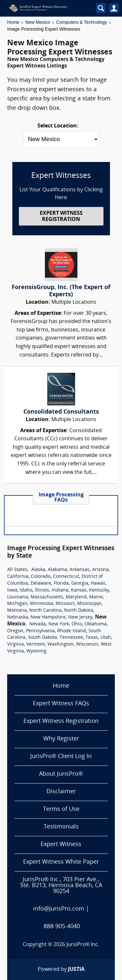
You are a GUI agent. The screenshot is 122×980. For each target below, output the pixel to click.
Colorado (41, 577)
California (18, 577)
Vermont (36, 644)
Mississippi (89, 604)
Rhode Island (72, 631)
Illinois (42, 590)
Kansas (79, 590)
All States (17, 570)
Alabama (57, 570)
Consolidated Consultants (61, 412)
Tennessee (71, 638)
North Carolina (45, 611)
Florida (61, 584)
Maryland (76, 597)
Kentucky (99, 590)
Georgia (80, 584)
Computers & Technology (82, 22)
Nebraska (18, 617)
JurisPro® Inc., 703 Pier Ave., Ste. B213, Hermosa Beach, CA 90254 (61, 886)
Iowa (12, 590)
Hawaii (98, 584)
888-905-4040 (62, 927)
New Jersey (80, 617)
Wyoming (36, 651)
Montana (17, 611)
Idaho (26, 590)
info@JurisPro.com (59, 909)
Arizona (100, 570)
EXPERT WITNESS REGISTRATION (61, 217)
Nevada (38, 624)
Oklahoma (96, 624)
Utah (106, 638)
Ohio (77, 624)
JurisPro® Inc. (83, 945)
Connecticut (66, 577)
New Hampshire (48, 617)
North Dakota (79, 611)
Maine (96, 597)
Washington (61, 644)
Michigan (17, 604)
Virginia (15, 644)
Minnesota (41, 604)
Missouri (65, 604)
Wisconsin (87, 644)
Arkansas (80, 570)
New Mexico (38, 22)
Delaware (41, 584)
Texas (92, 638)
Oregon (15, 631)
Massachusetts (47, 597)
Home (13, 22)
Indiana (60, 590)
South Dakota (42, 638)
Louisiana (18, 597)
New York (59, 624)
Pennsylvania (40, 631)
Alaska (38, 570)
